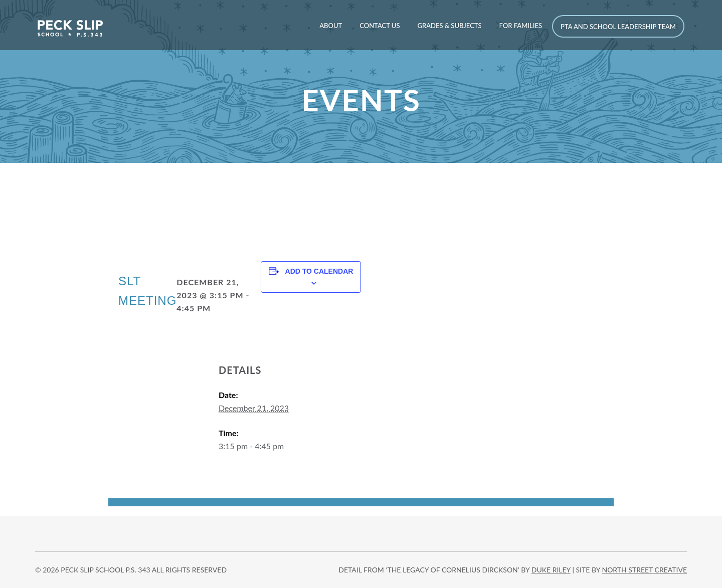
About (331, 26)
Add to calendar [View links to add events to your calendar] (319, 271)
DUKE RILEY (551, 570)
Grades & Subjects (449, 26)
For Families (521, 26)
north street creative (644, 570)
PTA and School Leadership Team (618, 27)
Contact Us (380, 26)
